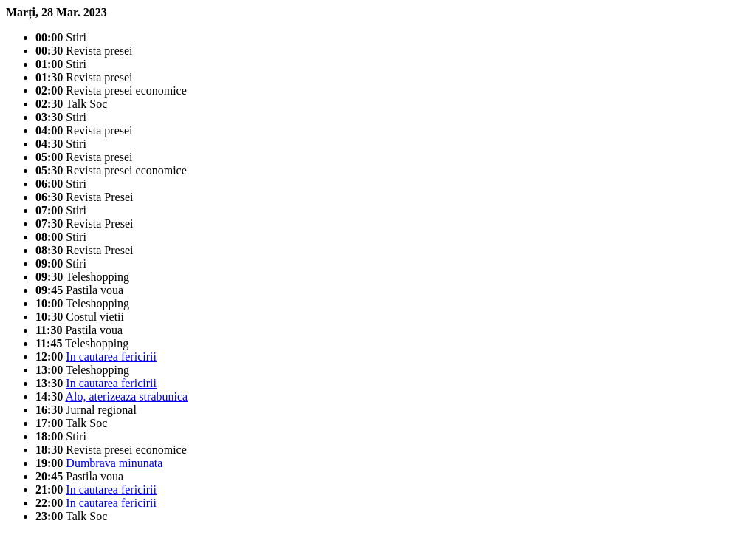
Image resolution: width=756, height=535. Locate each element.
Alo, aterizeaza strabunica (126, 396)
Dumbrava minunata (114, 463)
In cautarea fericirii (111, 357)
